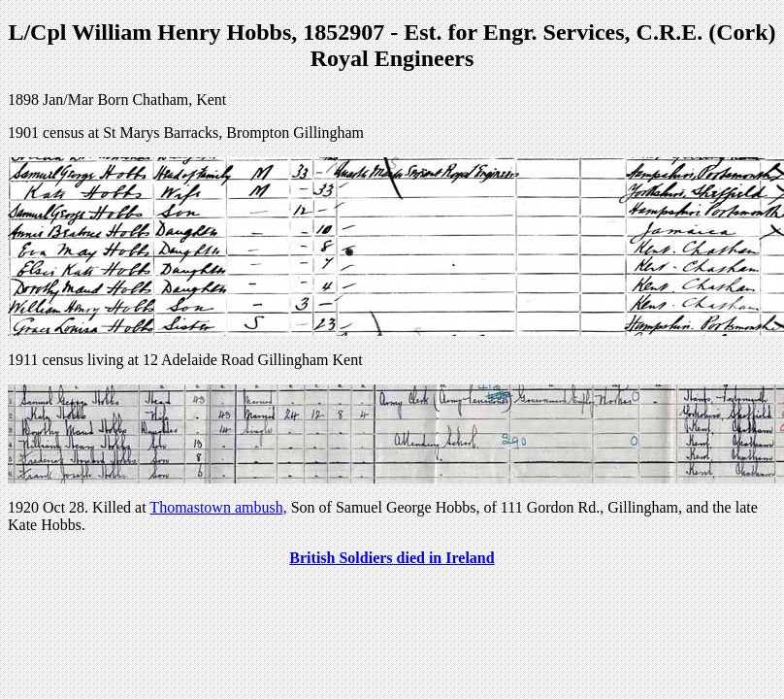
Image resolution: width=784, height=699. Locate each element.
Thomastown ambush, (218, 507)
